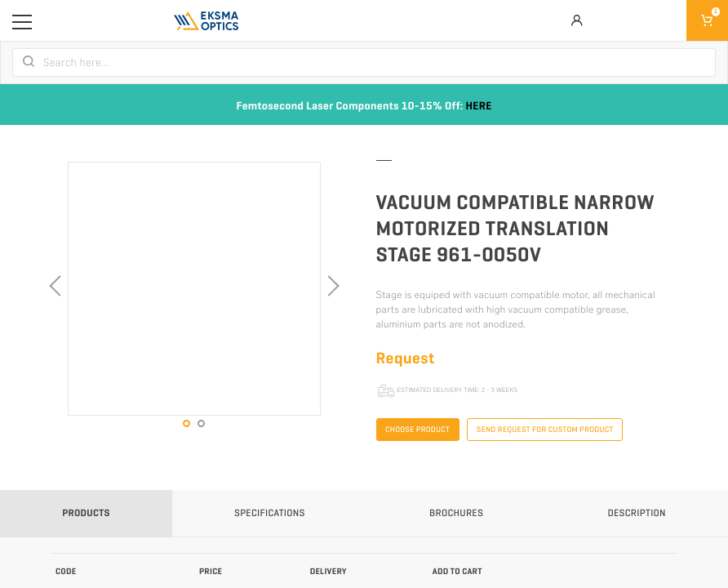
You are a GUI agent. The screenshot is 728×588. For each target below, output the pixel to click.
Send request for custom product (545, 430)
